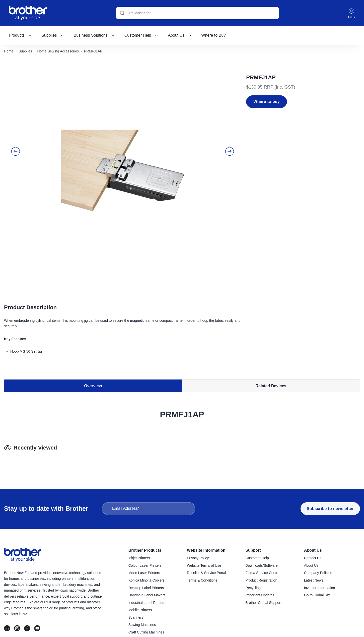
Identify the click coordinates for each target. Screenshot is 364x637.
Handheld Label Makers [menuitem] (147, 596)
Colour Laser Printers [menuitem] (145, 566)
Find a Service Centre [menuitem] (262, 574)
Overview (93, 358)
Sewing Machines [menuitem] (142, 625)
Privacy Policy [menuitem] (198, 559)
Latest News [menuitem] (314, 581)
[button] (16, 142)
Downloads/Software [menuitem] (261, 566)
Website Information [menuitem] (206, 551)
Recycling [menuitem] (253, 589)
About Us (180, 36)
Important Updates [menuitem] (260, 596)
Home (9, 52)
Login (351, 13)
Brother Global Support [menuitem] (263, 603)
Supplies (53, 36)
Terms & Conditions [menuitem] (202, 581)
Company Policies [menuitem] (318, 574)
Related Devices (271, 358)
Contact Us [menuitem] (313, 559)
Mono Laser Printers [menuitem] (144, 574)
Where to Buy (213, 36)
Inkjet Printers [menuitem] (139, 559)
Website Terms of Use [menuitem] (204, 566)
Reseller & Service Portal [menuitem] (206, 574)
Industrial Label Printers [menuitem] (147, 603)
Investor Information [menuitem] (320, 589)
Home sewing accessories (58, 52)
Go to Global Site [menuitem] (317, 596)
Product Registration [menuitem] (261, 581)
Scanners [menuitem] (136, 618)
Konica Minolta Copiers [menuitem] (147, 581)
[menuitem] (20, 36)
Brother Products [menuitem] (145, 551)
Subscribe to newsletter (330, 509)
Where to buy (267, 102)
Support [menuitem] (253, 551)
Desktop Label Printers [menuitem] (146, 589)
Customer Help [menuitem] (257, 559)
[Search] (197, 13)
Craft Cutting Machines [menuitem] (146, 633)
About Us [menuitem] (313, 551)
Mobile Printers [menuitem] (140, 611)
